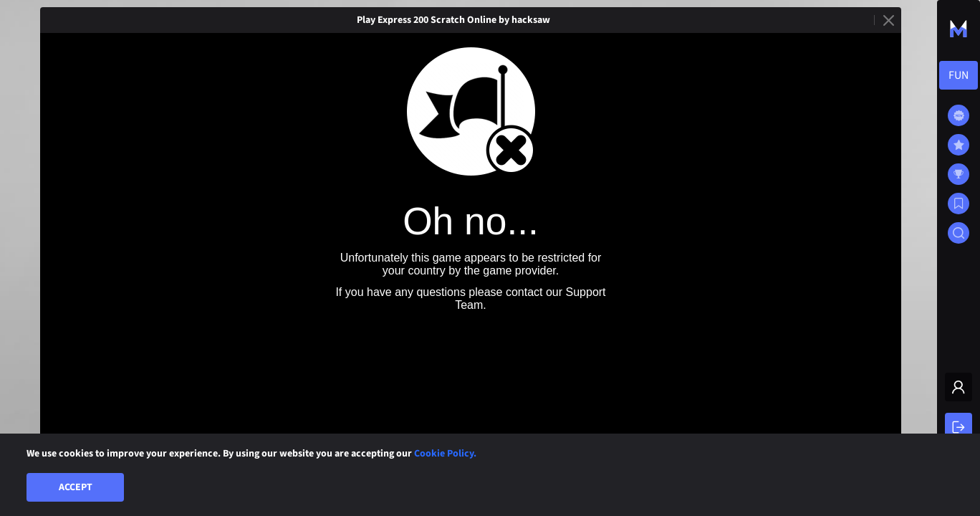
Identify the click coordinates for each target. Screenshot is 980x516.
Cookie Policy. (445, 454)
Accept (76, 487)
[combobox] (959, 75)
